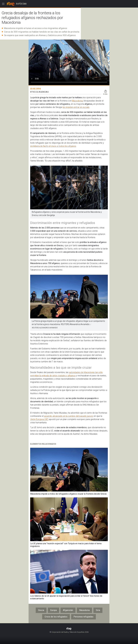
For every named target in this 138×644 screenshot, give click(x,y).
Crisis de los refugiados (56, 617)
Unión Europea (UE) (39, 419)
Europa (54, 610)
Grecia (41, 610)
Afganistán (68, 610)
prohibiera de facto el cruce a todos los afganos (53, 146)
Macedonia (77, 101)
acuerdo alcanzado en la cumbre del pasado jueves (69, 416)
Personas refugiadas (83, 617)
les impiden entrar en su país (76, 107)
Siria (98, 610)
